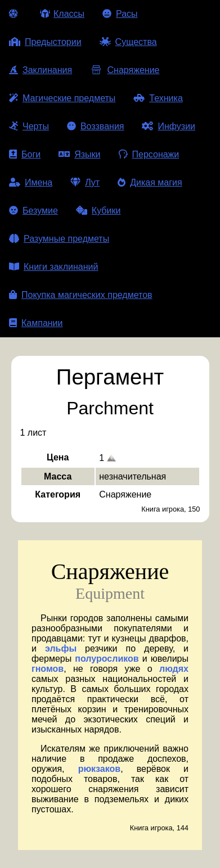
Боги (25, 154)
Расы (120, 14)
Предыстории (45, 42)
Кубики (98, 211)
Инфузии (169, 126)
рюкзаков (100, 769)
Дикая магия (150, 182)
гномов (48, 669)
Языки (79, 154)
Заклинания (41, 70)
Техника (158, 98)
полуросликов (107, 659)
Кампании (36, 323)
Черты (29, 126)
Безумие (33, 211)
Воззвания (96, 126)
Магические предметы (62, 98)
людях (174, 669)
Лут (85, 182)
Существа (128, 42)
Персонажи (149, 154)
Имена (31, 182)
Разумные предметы (59, 239)
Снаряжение (125, 70)
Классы (62, 14)
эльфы (61, 648)
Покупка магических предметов (81, 295)
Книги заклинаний (53, 267)
